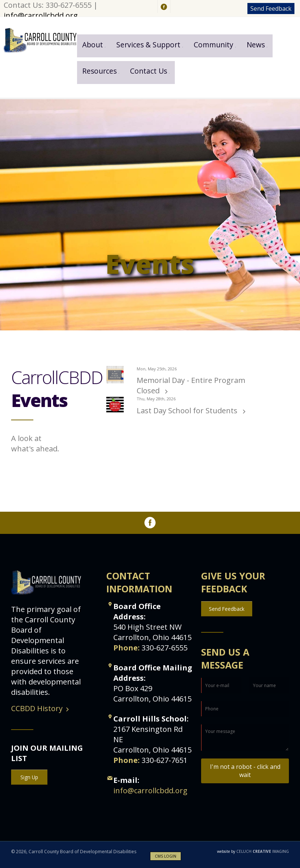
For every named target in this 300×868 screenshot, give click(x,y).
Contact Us (149, 71)
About (93, 45)
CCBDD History (37, 708)
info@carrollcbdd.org (41, 15)
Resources (99, 71)
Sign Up (29, 777)
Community (214, 45)
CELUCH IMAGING (253, 851)
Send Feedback (271, 9)
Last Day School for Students (188, 411)
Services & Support (148, 45)
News (256, 45)
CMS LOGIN (166, 856)
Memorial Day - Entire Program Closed (191, 385)
